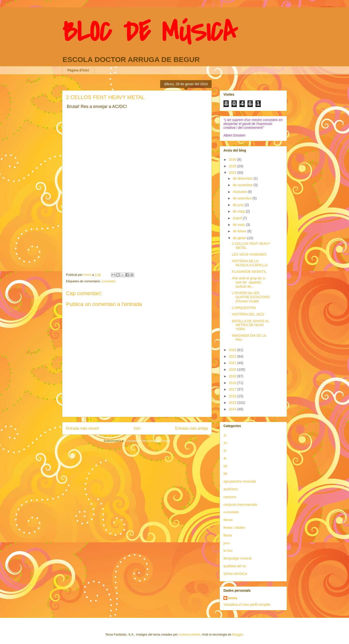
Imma (233, 598)
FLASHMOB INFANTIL (249, 272)
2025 (233, 166)
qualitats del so (235, 566)
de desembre (243, 178)
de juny (239, 205)
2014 (233, 409)
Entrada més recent (82, 428)
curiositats (109, 281)
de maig (239, 211)
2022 (233, 356)
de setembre (243, 198)
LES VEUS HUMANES (249, 254)
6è (225, 474)
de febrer (240, 231)
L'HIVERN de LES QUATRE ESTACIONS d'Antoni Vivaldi (251, 297)
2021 (233, 363)
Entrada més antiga (192, 428)
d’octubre (240, 192)
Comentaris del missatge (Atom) (148, 441)
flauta (228, 535)
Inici (137, 428)
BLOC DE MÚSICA (150, 32)
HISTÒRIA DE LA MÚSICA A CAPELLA (250, 263)
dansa (228, 520)
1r (225, 435)
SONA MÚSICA (235, 574)
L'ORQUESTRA (244, 308)
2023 (233, 350)
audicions (231, 489)
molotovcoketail (190, 634)
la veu (228, 551)
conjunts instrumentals (240, 505)
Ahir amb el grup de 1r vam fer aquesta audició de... (249, 282)
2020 (233, 369)
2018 (233, 383)
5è (225, 466)
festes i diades (234, 528)
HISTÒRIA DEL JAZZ (248, 314)
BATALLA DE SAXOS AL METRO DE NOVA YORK (251, 325)
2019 (233, 376)
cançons (230, 497)
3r (225, 451)
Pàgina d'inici (78, 70)
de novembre (243, 185)
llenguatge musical (238, 558)
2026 (233, 160)
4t (225, 458)
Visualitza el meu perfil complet (247, 605)
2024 (233, 173)
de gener (240, 238)
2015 (233, 403)
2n (225, 443)
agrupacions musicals (240, 481)
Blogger (238, 634)
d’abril (238, 218)
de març (239, 225)
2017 (233, 389)
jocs (226, 543)
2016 (233, 396)
